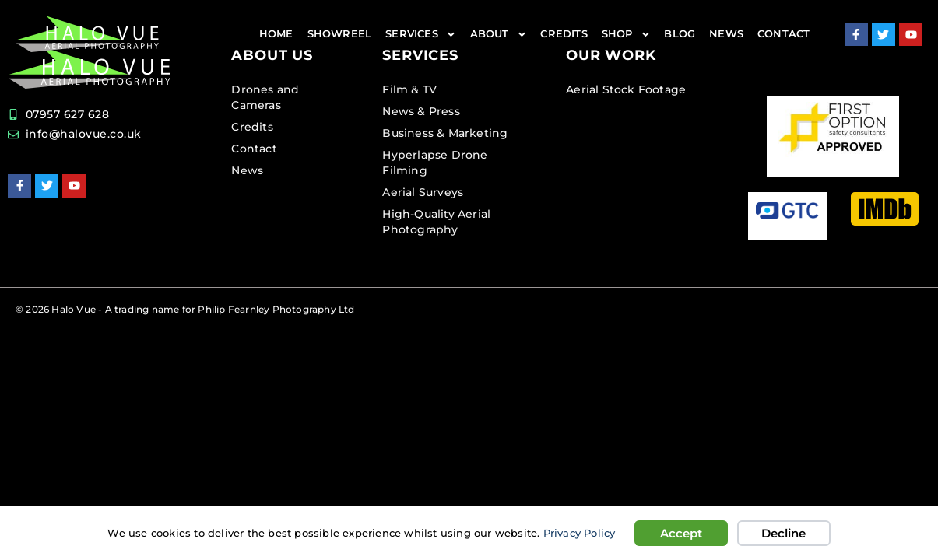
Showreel (340, 34)
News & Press (421, 111)
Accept (681, 533)
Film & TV (409, 89)
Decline (783, 533)
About (499, 35)
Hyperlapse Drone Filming (435, 163)
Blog (680, 34)
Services (420, 35)
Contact (783, 34)
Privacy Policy (580, 533)
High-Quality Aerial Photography (436, 222)
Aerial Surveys (423, 192)
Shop (626, 35)
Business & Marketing (445, 133)
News (726, 34)
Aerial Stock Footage (626, 89)
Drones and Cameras (265, 97)
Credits (564, 34)
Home (276, 34)
